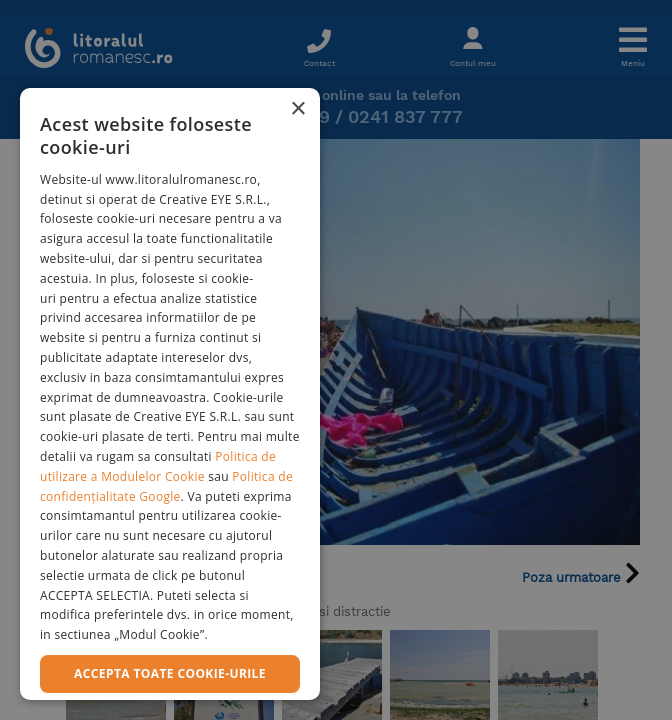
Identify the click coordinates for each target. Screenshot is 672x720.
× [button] (297, 109)
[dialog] (170, 394)
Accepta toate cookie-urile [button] (170, 673)
